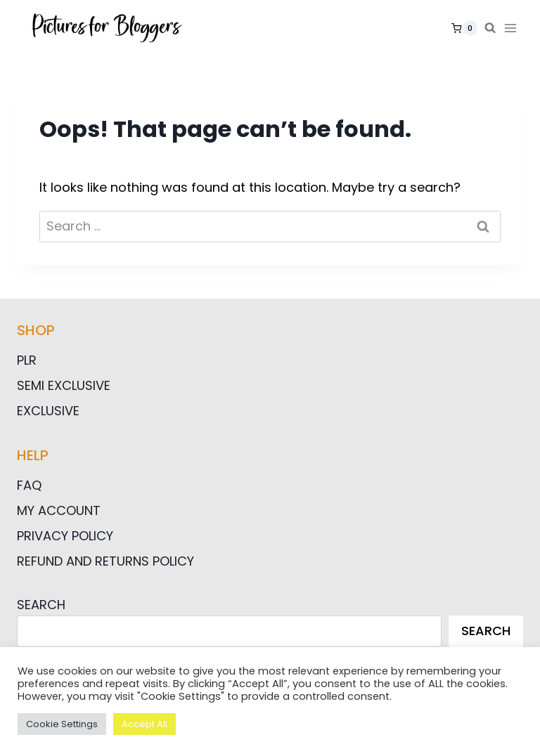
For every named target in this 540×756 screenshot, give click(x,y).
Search (41, 605)
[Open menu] (513, 28)
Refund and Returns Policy (105, 561)
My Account (59, 510)
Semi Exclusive (64, 385)
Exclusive (48, 411)
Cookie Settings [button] (62, 724)
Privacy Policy (65, 536)
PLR (27, 360)
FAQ (29, 485)
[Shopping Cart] (464, 28)
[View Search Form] (490, 28)
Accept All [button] (144, 724)
